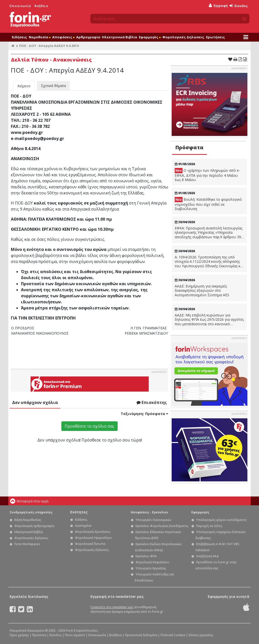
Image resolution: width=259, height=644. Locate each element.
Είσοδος (239, 6)
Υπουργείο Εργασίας (151, 568)
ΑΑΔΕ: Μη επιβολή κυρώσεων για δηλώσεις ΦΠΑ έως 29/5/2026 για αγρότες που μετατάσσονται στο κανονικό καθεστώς (209, 320)
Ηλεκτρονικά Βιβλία (120, 37)
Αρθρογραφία (88, 37)
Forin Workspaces (27, 544)
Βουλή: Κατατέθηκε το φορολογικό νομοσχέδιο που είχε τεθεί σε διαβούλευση (208, 204)
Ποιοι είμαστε (75, 635)
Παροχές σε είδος (209, 526)
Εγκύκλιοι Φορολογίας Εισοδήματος (162, 526)
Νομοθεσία (40, 37)
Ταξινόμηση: (144, 414)
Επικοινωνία (20, 6)
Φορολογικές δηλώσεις (31, 538)
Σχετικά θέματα (53, 86)
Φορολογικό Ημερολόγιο (93, 538)
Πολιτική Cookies (173, 635)
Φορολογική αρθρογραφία (34, 526)
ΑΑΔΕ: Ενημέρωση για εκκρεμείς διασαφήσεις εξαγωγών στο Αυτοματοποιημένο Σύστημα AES (202, 291)
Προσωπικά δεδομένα (141, 635)
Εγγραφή (218, 6)
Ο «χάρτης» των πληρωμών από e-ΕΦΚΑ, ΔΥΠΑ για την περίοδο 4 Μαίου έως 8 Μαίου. (207, 175)
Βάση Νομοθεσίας (28, 520)
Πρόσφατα (189, 147)
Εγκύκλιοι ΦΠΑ (146, 556)
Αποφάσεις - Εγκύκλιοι (149, 512)
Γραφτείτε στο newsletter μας (112, 607)
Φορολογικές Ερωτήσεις (93, 532)
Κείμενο (24, 86)
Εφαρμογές (150, 37)
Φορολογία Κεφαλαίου (152, 562)
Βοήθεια (41, 6)
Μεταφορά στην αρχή (33, 501)
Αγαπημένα (83, 526)
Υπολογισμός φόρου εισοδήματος (221, 520)
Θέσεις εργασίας (201, 635)
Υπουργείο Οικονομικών (153, 520)
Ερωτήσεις (215, 37)
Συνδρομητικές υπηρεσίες (31, 512)
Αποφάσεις (63, 37)
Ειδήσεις (19, 37)
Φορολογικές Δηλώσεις (183, 37)
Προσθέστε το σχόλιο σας (89, 426)
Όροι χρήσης (19, 635)
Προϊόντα (39, 635)
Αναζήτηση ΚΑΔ (208, 556)
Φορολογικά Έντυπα (90, 544)
